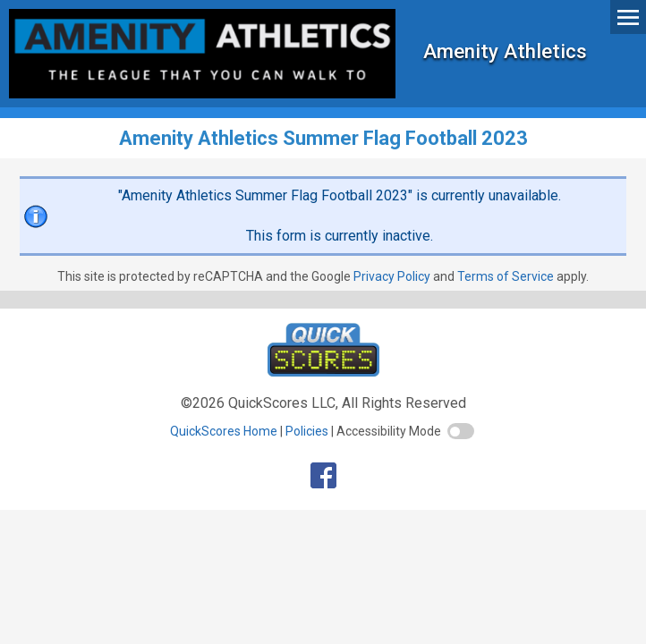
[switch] (461, 431)
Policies (307, 431)
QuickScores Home (224, 431)
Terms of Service (506, 276)
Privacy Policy (392, 276)
